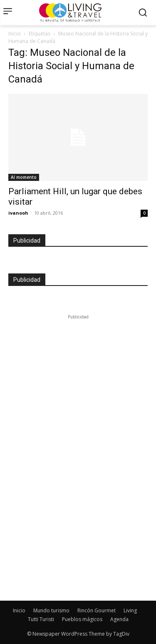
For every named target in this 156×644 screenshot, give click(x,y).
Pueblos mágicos (82, 619)
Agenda (119, 619)
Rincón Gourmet (97, 610)
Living (130, 610)
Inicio (15, 34)
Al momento (24, 177)
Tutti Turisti (41, 619)
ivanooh (18, 213)
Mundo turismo (51, 610)
